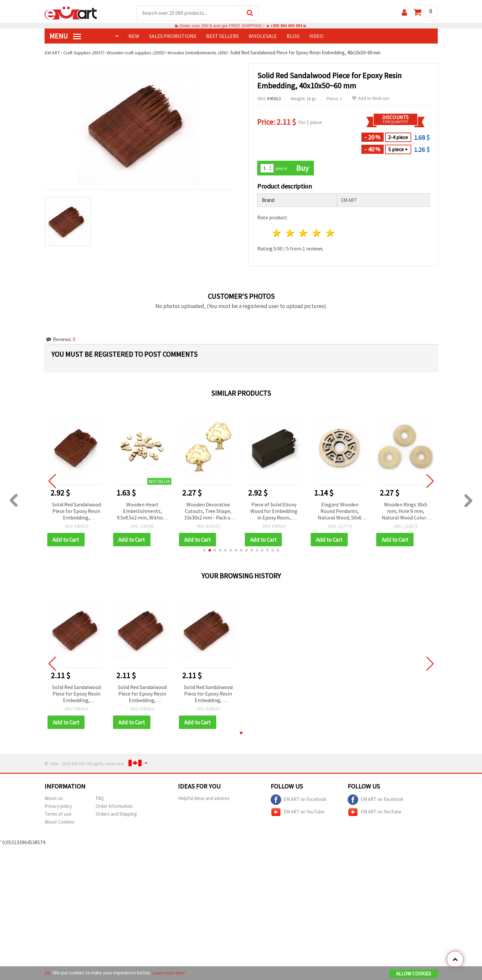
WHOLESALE (263, 36)
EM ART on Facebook (299, 801)
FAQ (100, 799)
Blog (293, 36)
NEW (134, 36)
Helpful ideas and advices (204, 799)
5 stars (330, 234)
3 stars (304, 234)
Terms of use (58, 815)
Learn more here (169, 973)
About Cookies (59, 823)
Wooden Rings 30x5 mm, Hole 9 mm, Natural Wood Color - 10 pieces (405, 512)
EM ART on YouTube (298, 813)
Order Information (114, 807)
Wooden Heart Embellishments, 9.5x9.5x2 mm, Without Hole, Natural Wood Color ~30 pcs (142, 512)
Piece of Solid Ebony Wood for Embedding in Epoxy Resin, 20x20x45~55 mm (274, 512)
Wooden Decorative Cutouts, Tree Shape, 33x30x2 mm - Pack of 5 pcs (208, 512)
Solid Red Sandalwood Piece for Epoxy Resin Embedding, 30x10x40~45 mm (77, 512)
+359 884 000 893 (286, 26)
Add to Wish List (371, 99)
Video (316, 36)
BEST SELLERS (222, 36)
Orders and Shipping (116, 815)
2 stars (290, 234)
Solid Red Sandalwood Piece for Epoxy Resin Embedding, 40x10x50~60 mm (77, 695)
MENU (65, 36)
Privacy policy (58, 807)
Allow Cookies (414, 974)
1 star (277, 234)
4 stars (317, 234)
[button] (204, 551)
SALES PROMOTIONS (173, 36)
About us (54, 799)
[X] (47, 973)
